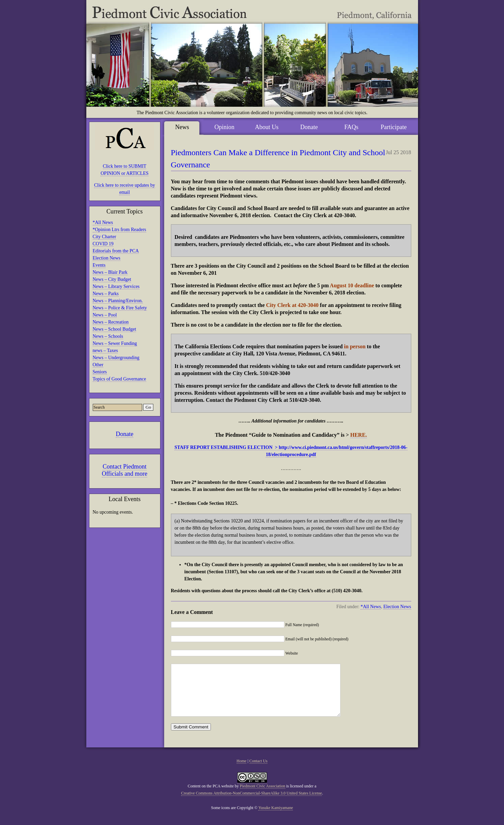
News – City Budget (112, 279)
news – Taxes (105, 350)
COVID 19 (103, 244)
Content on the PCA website (211, 796)
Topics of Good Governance (119, 379)
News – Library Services (116, 286)
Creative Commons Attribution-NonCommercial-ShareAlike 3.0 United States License (251, 803)
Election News (107, 258)
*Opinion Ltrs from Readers (119, 230)
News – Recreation (111, 322)
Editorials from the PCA (116, 251)
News (182, 127)
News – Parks (106, 294)
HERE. (359, 435)
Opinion (224, 127)
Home (242, 771)
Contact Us (259, 771)
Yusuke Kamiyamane (276, 818)
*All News (103, 222)
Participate (394, 127)
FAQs (351, 127)
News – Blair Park (110, 272)
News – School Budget (115, 329)
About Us (267, 127)
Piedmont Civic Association (263, 796)
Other (98, 365)
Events (99, 265)
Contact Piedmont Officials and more (125, 470)
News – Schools (108, 336)
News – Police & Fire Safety (120, 308)
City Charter (105, 237)
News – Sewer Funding (115, 343)
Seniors (100, 372)
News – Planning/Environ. (118, 301)
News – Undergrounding (116, 358)
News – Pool (105, 315)
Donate (125, 434)
